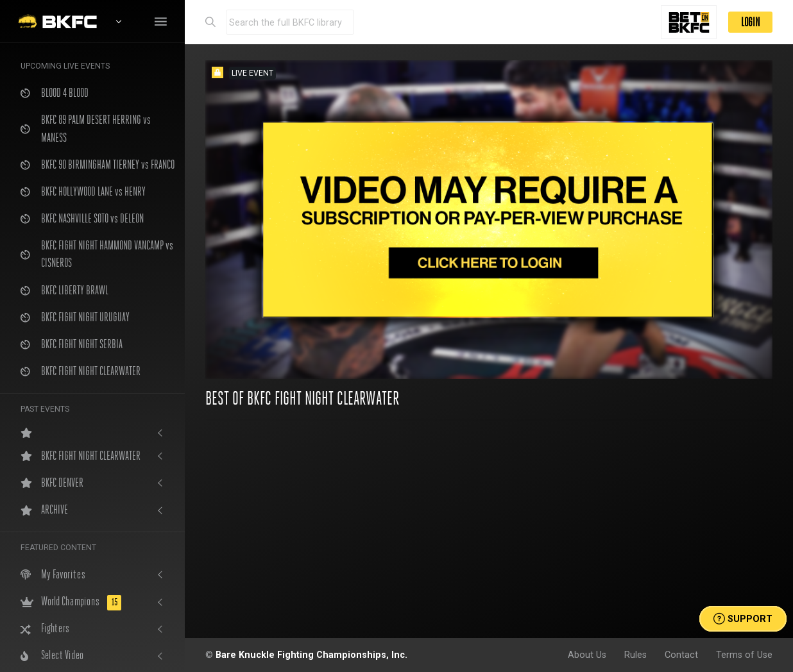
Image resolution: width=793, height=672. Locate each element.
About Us (587, 655)
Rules (635, 655)
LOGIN (750, 22)
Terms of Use (744, 655)
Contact (681, 655)
